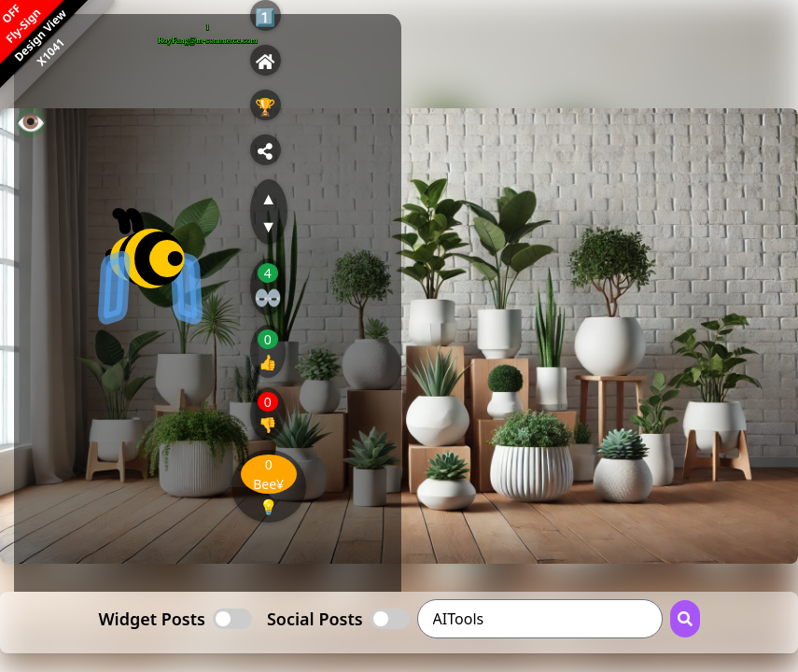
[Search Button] (685, 619)
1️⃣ (265, 17)
